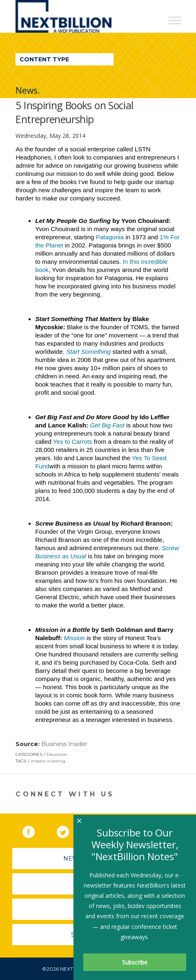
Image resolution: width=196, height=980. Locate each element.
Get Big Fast (107, 425)
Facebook (34, 830)
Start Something (88, 352)
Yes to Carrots (73, 442)
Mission (74, 638)
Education (57, 754)
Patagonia (110, 237)
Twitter (69, 830)
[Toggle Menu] (175, 20)
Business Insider (64, 744)
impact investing (48, 761)
